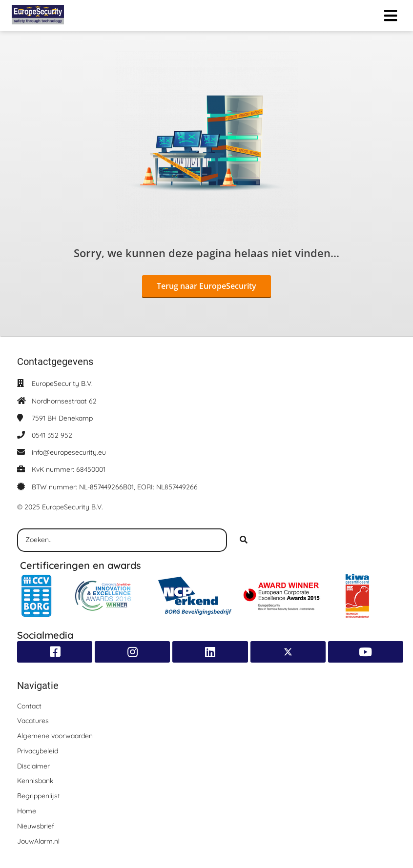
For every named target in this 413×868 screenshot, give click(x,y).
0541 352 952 (52, 435)
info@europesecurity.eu (69, 452)
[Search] (244, 540)
